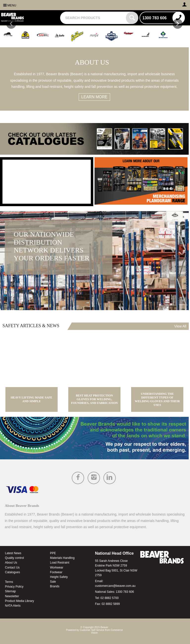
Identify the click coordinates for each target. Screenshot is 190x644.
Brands (55, 586)
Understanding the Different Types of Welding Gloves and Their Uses (157, 399)
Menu (12, 5)
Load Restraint (60, 563)
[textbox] (94, 18)
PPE (53, 553)
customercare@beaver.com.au (115, 586)
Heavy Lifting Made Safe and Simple (31, 399)
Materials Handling (62, 558)
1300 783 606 (125, 592)
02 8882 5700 (109, 598)
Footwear (56, 572)
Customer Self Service (92, 630)
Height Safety (59, 577)
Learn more (95, 97)
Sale (53, 582)
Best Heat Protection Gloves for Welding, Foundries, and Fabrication (94, 399)
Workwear (57, 568)
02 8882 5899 (111, 604)
